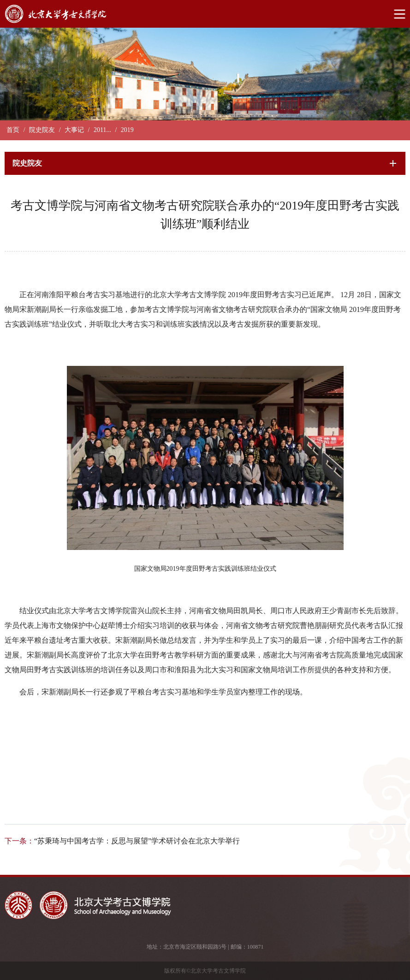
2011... (102, 130)
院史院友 (42, 130)
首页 (13, 130)
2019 (127, 130)
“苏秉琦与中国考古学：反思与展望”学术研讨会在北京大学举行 (137, 841)
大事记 (74, 130)
